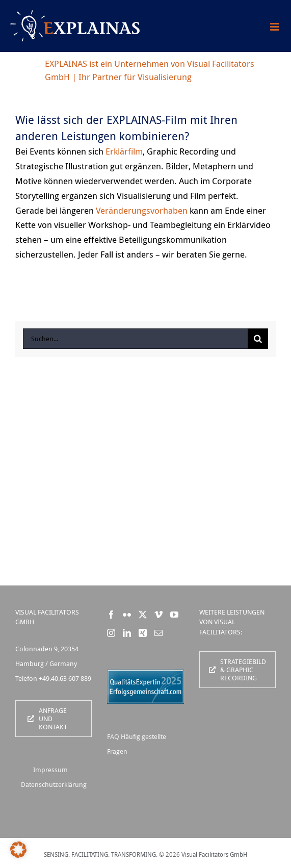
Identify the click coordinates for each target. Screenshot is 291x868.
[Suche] (258, 339)
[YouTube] (174, 615)
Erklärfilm (124, 151)
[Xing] (143, 633)
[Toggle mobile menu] (275, 27)
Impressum (50, 770)
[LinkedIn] (127, 633)
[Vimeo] (158, 615)
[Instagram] (111, 633)
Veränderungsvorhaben (142, 210)
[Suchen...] (135, 339)
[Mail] (158, 633)
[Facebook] (111, 615)
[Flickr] (127, 615)
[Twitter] (143, 615)
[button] (18, 850)
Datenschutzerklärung (54, 784)
